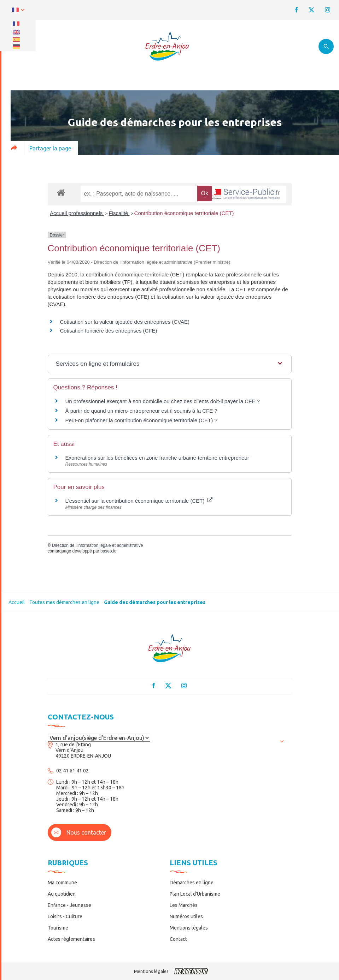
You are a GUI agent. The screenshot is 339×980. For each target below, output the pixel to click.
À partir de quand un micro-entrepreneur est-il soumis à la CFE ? (141, 411)
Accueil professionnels (77, 213)
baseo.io (108, 551)
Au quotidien (62, 894)
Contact (178, 939)
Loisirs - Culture (65, 916)
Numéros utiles (186, 916)
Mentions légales (189, 928)
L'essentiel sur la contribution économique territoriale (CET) (139, 501)
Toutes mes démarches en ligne (64, 602)
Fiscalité (119, 213)
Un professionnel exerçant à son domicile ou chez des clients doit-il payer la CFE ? (163, 401)
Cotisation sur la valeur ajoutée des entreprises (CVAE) (125, 322)
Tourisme (58, 928)
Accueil (17, 602)
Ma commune (62, 883)
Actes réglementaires (71, 939)
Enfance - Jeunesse (69, 905)
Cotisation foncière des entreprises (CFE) (109, 331)
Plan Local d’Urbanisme (195, 894)
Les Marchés (184, 905)
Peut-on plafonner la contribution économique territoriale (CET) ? (141, 420)
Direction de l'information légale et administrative (98, 545)
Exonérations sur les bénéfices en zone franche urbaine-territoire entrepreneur (157, 458)
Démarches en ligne (192, 883)
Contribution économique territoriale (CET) (184, 213)
